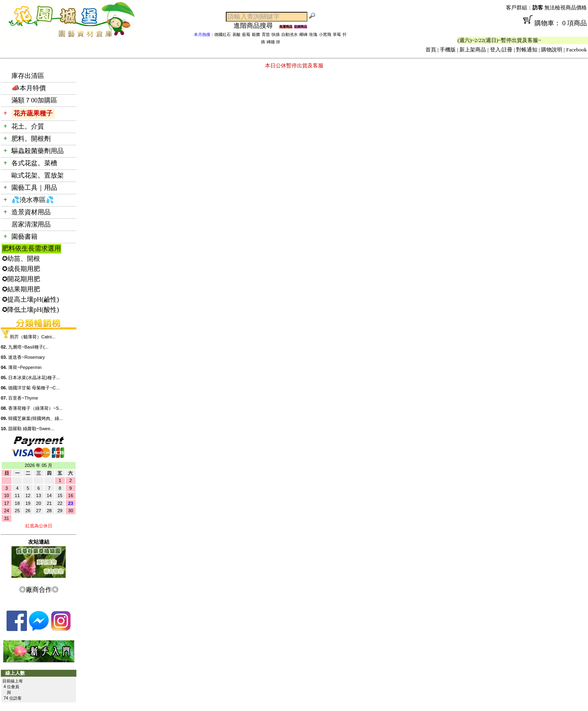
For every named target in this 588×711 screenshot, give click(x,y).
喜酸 (236, 34)
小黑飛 (325, 34)
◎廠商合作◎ (39, 590)
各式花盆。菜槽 (34, 163)
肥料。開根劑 (31, 139)
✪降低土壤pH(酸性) (30, 310)
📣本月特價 (29, 88)
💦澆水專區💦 (33, 200)
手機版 (448, 50)
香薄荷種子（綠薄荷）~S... (35, 408)
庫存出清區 (28, 76)
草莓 (337, 34)
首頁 (431, 50)
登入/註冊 (501, 50)
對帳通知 (527, 50)
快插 (276, 34)
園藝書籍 (24, 237)
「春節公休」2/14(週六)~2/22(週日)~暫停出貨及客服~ (484, 40)
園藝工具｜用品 (34, 188)
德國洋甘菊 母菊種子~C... (34, 388)
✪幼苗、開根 (21, 259)
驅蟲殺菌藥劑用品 (38, 151)
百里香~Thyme (23, 398)
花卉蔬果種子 (33, 113)
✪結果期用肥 (21, 289)
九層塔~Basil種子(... (28, 347)
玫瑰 (313, 34)
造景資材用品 (31, 212)
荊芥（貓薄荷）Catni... (33, 337)
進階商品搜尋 (256, 26)
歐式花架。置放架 (38, 175)
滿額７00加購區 (34, 100)
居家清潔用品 (31, 224)
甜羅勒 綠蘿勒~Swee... (31, 429)
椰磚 (303, 34)
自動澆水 (290, 34)
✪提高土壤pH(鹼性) (30, 299)
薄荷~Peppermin (25, 367)
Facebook (576, 50)
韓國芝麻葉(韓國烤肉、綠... (36, 418)
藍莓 (246, 34)
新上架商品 (473, 50)
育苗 (266, 34)
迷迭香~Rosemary (27, 357)
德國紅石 (223, 34)
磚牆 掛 (273, 42)
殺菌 (256, 34)
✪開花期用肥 (21, 279)
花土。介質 (28, 126)
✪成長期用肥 (21, 269)
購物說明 (552, 50)
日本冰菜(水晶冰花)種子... (34, 378)
